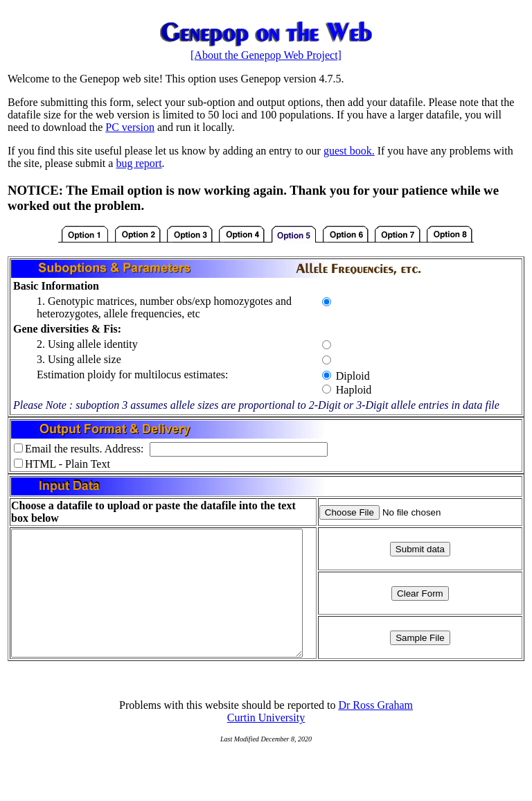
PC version (130, 127)
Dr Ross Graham (375, 730)
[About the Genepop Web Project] (266, 55)
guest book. (349, 151)
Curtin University (266, 742)
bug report (139, 163)
